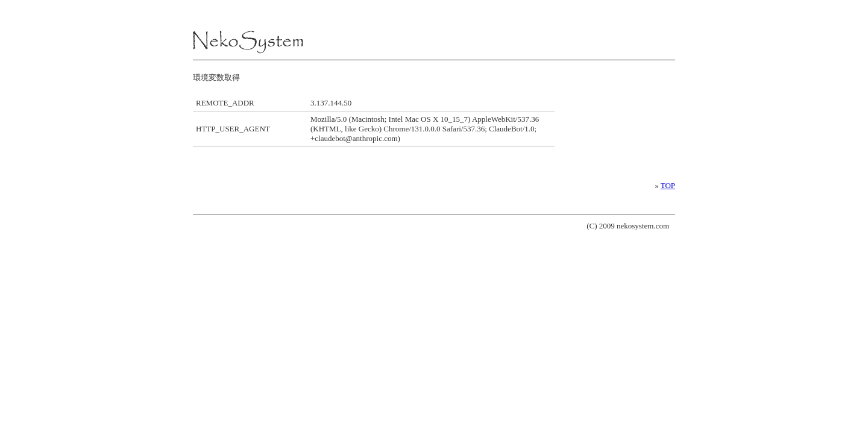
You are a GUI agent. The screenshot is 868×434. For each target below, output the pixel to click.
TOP (668, 185)
